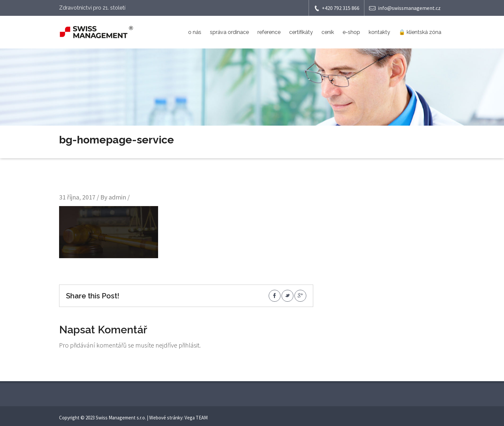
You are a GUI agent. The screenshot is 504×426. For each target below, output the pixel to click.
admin (117, 197)
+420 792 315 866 (336, 8)
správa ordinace (229, 32)
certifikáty (301, 32)
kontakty (379, 32)
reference (269, 32)
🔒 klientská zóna (420, 32)
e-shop (351, 32)
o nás (195, 32)
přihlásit (189, 345)
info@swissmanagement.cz (405, 8)
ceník (328, 32)
